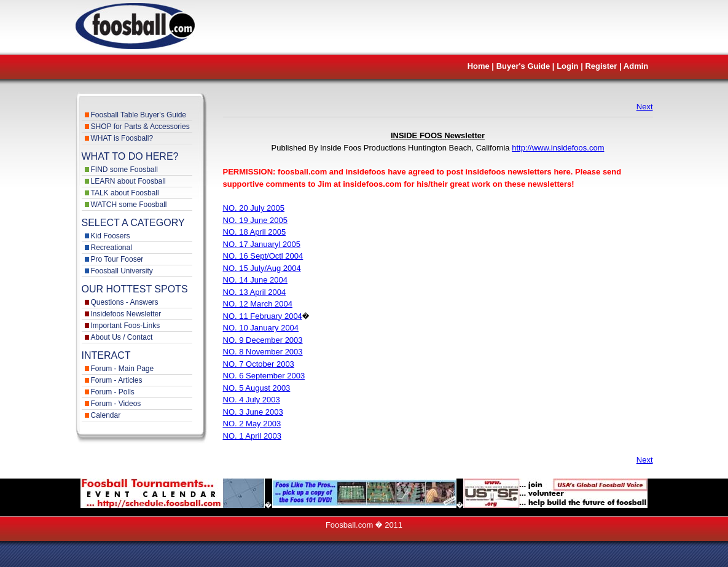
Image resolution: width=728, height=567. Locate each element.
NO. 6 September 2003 (264, 376)
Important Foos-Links (126, 326)
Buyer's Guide (523, 66)
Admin (636, 66)
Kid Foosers (111, 236)
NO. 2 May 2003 (252, 424)
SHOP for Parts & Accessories (140, 127)
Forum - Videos (116, 404)
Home (479, 66)
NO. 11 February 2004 (263, 316)
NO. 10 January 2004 (261, 328)
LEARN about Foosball (128, 181)
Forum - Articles (117, 380)
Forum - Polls (113, 392)
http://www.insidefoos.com (558, 148)
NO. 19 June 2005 (256, 220)
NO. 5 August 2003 (257, 388)
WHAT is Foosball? (122, 138)
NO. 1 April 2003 (252, 436)
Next (645, 107)
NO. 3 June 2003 (253, 412)
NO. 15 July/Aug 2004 (262, 268)
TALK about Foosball (125, 193)
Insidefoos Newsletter (126, 314)
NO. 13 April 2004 (255, 292)
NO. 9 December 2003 (263, 340)
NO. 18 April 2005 (255, 232)
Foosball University (122, 271)
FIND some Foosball (124, 170)
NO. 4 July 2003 (252, 400)
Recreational (112, 248)
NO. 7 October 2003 (259, 364)
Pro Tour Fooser (117, 259)
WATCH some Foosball (129, 205)
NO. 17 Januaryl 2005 (262, 244)
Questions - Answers (125, 302)
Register (601, 66)
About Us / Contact (122, 337)
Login (567, 66)
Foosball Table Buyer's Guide (139, 115)
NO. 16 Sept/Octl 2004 (263, 256)
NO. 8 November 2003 (263, 352)
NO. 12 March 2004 (258, 304)
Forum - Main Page (123, 369)
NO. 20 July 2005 (254, 208)
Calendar (106, 415)
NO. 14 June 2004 (256, 280)
